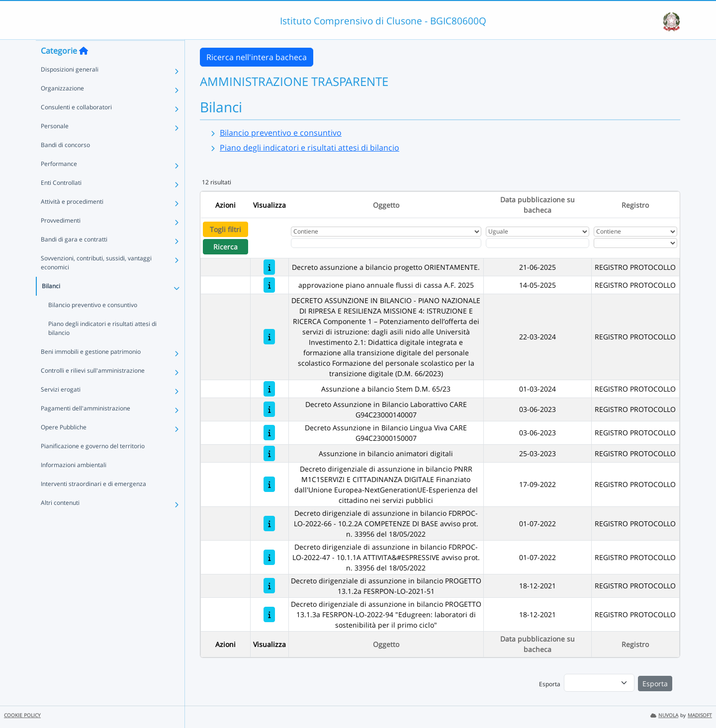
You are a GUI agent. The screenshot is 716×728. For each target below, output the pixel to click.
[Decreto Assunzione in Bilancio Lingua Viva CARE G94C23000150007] (269, 433)
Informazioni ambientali (74, 484)
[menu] (599, 683)
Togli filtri (225, 229)
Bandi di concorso (65, 164)
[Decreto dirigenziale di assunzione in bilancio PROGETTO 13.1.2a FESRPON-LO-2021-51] (269, 586)
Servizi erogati (61, 409)
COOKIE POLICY (22, 715)
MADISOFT (700, 715)
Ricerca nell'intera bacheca (257, 57)
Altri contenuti (60, 522)
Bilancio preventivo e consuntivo (93, 324)
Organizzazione (62, 108)
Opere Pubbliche (64, 446)
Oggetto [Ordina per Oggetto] (386, 205)
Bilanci (51, 305)
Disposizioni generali (70, 89)
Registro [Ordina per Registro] (635, 205)
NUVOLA (664, 715)
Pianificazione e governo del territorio (93, 465)
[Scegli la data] (537, 243)
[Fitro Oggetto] (386, 243)
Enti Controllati (61, 202)
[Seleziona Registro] (635, 243)
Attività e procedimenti (72, 221)
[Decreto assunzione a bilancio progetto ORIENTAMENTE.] (269, 267)
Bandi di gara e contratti (74, 259)
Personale (55, 145)
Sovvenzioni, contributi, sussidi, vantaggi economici (96, 282)
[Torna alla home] (84, 70)
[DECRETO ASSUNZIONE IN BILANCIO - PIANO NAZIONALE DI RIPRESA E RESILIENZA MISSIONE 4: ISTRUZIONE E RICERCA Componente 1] (269, 337)
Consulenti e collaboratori (76, 126)
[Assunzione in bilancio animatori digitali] (269, 453)
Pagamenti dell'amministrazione (86, 428)
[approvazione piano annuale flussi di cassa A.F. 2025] (269, 285)
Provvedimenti (61, 240)
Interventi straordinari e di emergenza (93, 503)
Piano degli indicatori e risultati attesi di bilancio (102, 348)
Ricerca (225, 247)
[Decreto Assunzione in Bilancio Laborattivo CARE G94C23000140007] (269, 409)
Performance (59, 183)
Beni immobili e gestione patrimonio (91, 371)
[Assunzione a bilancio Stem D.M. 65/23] (269, 389)
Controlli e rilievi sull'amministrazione (93, 390)
